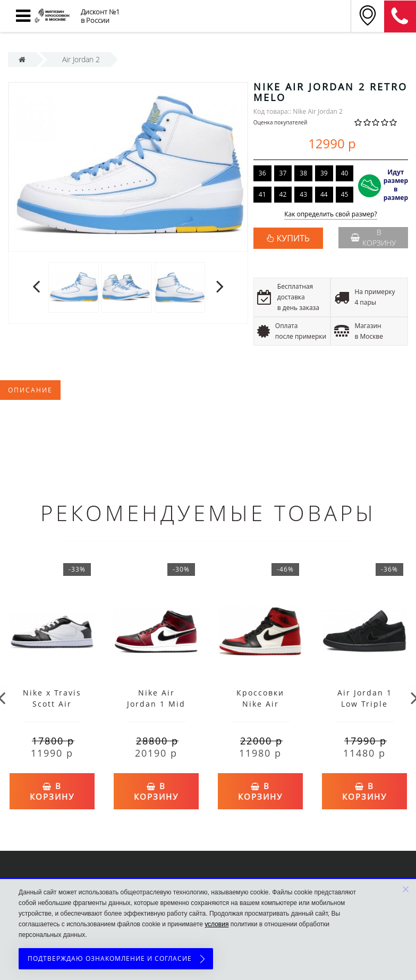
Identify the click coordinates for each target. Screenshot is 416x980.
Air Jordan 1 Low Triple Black (365, 704)
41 (262, 194)
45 (345, 194)
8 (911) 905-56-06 (400, 16)
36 (262, 173)
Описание (30, 390)
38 (303, 173)
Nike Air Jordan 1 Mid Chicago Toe (156, 704)
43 (303, 194)
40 (345, 173)
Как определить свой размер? (331, 215)
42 (283, 194)
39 (324, 173)
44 (324, 194)
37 (283, 173)
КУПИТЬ (293, 238)
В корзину (373, 237)
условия (217, 924)
